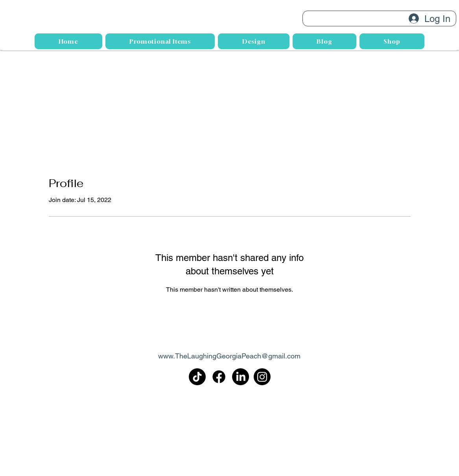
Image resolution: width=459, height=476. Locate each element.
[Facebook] (219, 377)
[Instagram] (262, 377)
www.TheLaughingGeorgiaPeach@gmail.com (229, 356)
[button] (254, 41)
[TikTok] (197, 377)
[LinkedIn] (241, 377)
